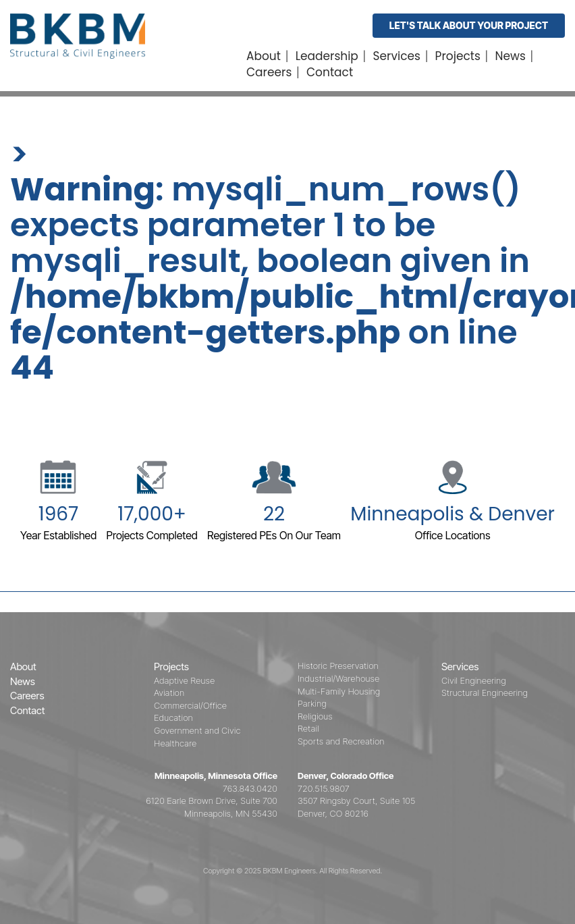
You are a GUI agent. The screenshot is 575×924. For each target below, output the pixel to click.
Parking (312, 703)
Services (397, 56)
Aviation (169, 692)
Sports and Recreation (341, 741)
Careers (269, 72)
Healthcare (175, 743)
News (511, 56)
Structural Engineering (485, 692)
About (264, 56)
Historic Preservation (338, 665)
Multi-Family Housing (339, 691)
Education (173, 717)
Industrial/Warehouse (338, 678)
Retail (308, 728)
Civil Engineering (474, 680)
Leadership (327, 56)
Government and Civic (197, 730)
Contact (330, 72)
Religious (315, 716)
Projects (458, 56)
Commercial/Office (190, 705)
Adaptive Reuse (184, 680)
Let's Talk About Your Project (469, 25)
